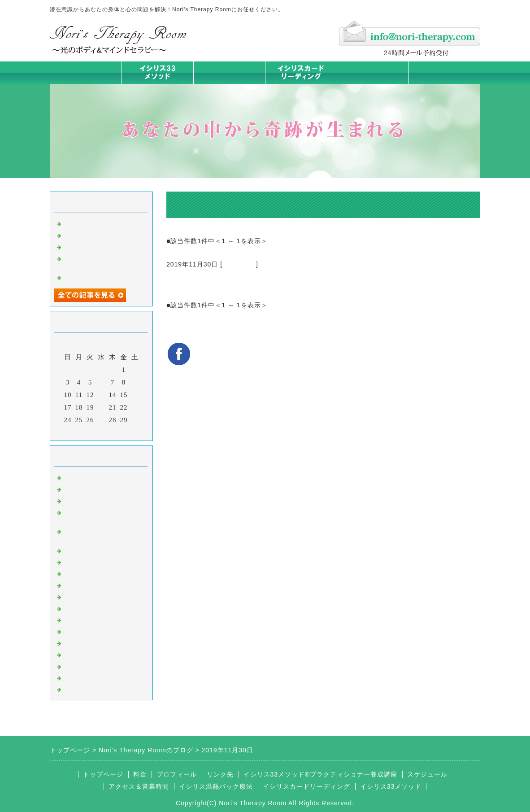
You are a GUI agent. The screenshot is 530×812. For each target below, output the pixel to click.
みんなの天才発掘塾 (96, 573)
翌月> (120, 432)
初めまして (81, 477)
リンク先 (220, 774)
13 (102, 395)
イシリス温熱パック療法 (103, 550)
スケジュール (427, 774)
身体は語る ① (86, 235)
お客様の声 (239, 264)
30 (135, 420)
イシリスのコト (88, 489)
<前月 (83, 432)
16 (135, 395)
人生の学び (81, 620)
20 (102, 407)
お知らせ (78, 608)
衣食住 (74, 631)
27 (102, 420)
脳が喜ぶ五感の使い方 (99, 277)
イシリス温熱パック (229, 84)
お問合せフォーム (444, 72)
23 (135, 407)
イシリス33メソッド (391, 786)
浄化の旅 (78, 677)
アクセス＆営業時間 (139, 786)
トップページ (86, 72)
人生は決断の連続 (92, 246)
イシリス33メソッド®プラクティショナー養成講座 (321, 774)
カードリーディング (96, 585)
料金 (373, 72)
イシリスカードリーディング (306, 786)
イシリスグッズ (88, 666)
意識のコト (81, 500)
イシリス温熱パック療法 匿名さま (235, 280)
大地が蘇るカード (92, 596)
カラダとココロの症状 (99, 562)
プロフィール (177, 774)
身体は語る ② (86, 223)
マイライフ (81, 654)
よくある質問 (85, 689)
